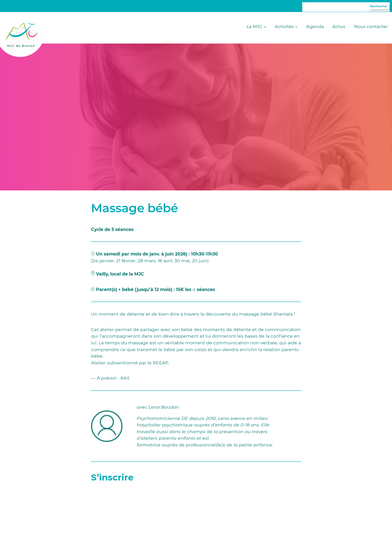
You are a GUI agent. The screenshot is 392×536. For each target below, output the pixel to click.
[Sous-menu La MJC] (265, 27)
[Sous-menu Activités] (296, 27)
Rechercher (378, 6)
